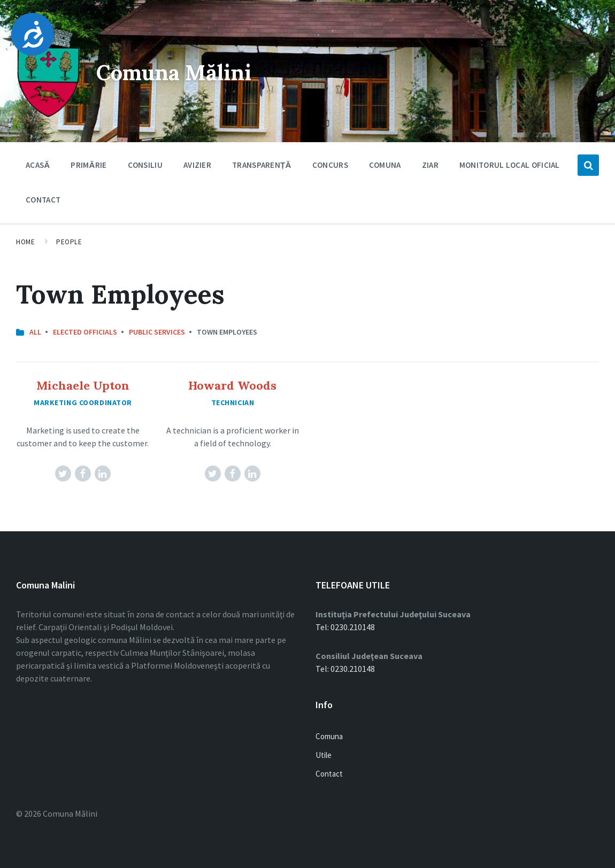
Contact (43, 200)
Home (25, 242)
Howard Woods (232, 385)
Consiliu (145, 168)
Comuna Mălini (191, 71)
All (35, 332)
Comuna (385, 168)
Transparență (262, 165)
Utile (324, 755)
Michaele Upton (83, 385)
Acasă (38, 165)
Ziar (430, 165)
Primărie (89, 168)
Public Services (157, 332)
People (69, 242)
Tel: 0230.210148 (345, 627)
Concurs (330, 165)
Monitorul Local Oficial (510, 165)
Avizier (197, 168)
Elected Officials (85, 332)
